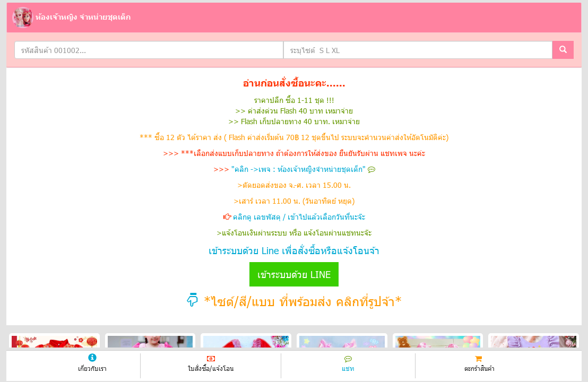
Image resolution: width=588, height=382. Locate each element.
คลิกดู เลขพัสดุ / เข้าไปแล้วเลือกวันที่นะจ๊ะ (299, 217)
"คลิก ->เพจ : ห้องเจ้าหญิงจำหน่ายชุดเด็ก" (303, 169)
